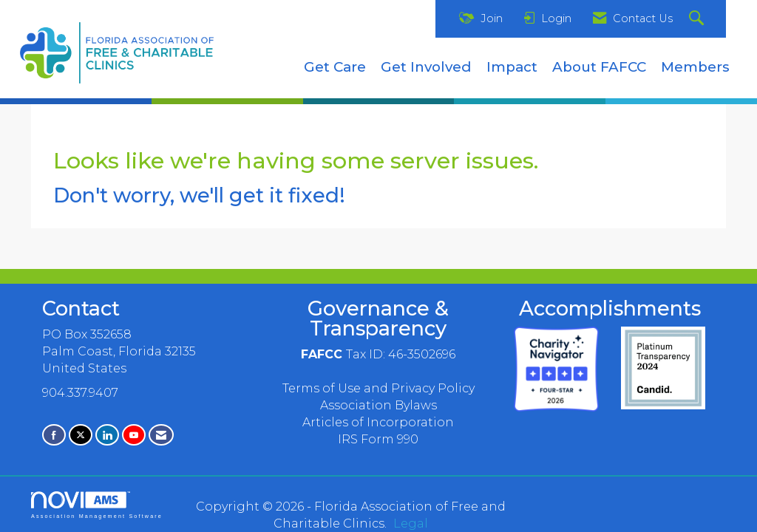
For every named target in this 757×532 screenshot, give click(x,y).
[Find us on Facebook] (54, 435)
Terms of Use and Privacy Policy (378, 388)
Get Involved (426, 67)
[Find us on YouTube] (134, 435)
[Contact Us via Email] (161, 435)
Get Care (335, 67)
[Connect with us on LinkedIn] (107, 435)
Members (695, 67)
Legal (411, 524)
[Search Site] (698, 19)
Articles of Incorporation (378, 422)
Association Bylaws (378, 405)
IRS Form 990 (378, 439)
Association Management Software (97, 505)
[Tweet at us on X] (81, 435)
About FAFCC (599, 67)
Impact (512, 67)
